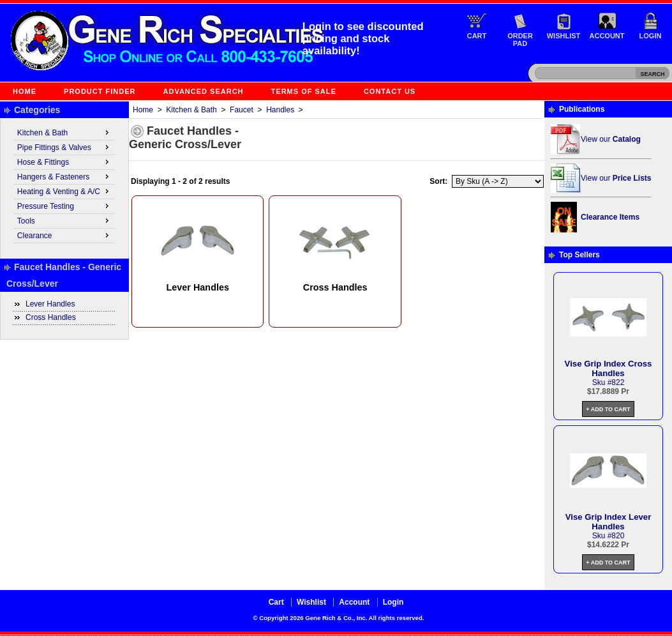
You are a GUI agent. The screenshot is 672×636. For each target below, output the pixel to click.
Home (25, 91)
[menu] (64, 185)
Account (607, 36)
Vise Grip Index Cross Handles (609, 368)
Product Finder (100, 91)
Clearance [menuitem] (64, 235)
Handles (280, 110)
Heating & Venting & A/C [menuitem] (64, 191)
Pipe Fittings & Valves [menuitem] (64, 147)
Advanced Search (204, 91)
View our (611, 139)
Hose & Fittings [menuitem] (64, 162)
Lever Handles (50, 304)
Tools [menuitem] (64, 220)
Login (651, 36)
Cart (477, 36)
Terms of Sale (304, 91)
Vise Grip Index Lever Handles (609, 522)
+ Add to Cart (608, 409)
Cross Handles (51, 317)
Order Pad (520, 40)
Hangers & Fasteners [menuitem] (64, 176)
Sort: (438, 181)
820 (618, 536)
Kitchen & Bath (191, 110)
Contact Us (390, 91)
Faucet (242, 110)
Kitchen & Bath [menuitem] (64, 132)
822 (618, 382)
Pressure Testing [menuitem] (64, 206)
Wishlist (564, 36)
